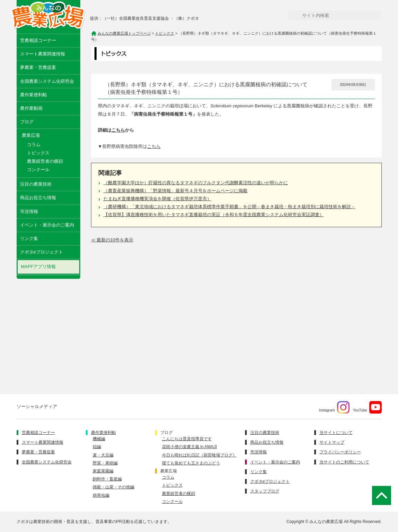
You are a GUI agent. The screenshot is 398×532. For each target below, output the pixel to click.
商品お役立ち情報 (38, 198)
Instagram (334, 407)
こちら (118, 130)
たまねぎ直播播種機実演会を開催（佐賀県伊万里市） (157, 199)
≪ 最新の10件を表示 (112, 240)
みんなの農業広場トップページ (124, 33)
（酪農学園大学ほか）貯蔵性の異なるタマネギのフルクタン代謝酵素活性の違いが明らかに (196, 183)
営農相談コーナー (38, 40)
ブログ (27, 122)
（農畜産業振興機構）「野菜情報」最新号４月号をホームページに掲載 (175, 191)
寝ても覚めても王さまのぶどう (191, 463)
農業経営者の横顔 (45, 161)
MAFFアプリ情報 (38, 267)
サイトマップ (332, 442)
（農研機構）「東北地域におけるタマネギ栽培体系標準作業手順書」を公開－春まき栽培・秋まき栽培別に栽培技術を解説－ (229, 207)
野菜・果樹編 (105, 463)
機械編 (99, 439)
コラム (34, 145)
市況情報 (29, 211)
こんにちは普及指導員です (187, 439)
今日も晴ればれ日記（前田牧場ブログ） (199, 455)
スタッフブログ (265, 491)
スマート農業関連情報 (43, 54)
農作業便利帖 (34, 95)
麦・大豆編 (103, 455)
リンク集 (29, 238)
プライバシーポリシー (340, 452)
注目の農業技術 (36, 184)
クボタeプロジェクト (42, 252)
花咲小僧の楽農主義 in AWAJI (189, 447)
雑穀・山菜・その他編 (114, 487)
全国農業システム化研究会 (47, 81)
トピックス (38, 153)
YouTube (367, 407)
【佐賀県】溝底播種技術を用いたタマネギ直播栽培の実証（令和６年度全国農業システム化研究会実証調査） (214, 215)
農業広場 (169, 471)
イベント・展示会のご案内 (47, 225)
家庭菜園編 (103, 471)
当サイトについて (336, 433)
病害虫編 (101, 495)
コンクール (38, 170)
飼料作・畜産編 (107, 479)
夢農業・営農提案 (38, 67)
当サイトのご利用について (344, 462)
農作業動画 (31, 108)
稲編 (97, 447)
